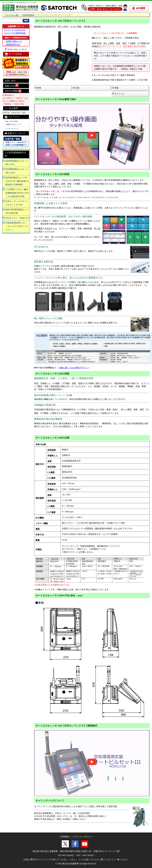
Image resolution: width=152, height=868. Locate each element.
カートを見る (13, 54)
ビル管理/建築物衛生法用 (15, 154)
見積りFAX (12, 86)
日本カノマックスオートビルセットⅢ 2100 (17, 203)
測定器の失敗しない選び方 (17, 49)
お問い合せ (10, 81)
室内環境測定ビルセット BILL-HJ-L (17, 163)
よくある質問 (11, 108)
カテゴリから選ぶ (12, 15)
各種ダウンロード (15, 133)
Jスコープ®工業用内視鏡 (15, 33)
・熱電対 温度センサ (13, 41)
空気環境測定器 (28, 15)
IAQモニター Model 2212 (18, 218)
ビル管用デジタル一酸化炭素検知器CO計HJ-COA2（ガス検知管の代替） (17, 193)
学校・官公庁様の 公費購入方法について (13, 123)
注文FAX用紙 (13, 91)
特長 (39, 88)
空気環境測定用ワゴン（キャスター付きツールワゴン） (17, 226)
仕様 (77, 88)
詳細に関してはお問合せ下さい (74, 368)
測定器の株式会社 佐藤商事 (45, 851)
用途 (117, 88)
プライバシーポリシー (83, 837)
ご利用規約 (64, 837)
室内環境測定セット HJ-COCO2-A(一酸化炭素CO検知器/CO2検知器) (17, 181)
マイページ (12, 117)
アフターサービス (12, 129)
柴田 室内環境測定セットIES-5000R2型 (17, 211)
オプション (120, 94)
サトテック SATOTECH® (15, 30)
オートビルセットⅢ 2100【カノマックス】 (19, 3)
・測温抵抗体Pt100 (12, 44)
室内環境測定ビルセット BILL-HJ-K (17, 171)
